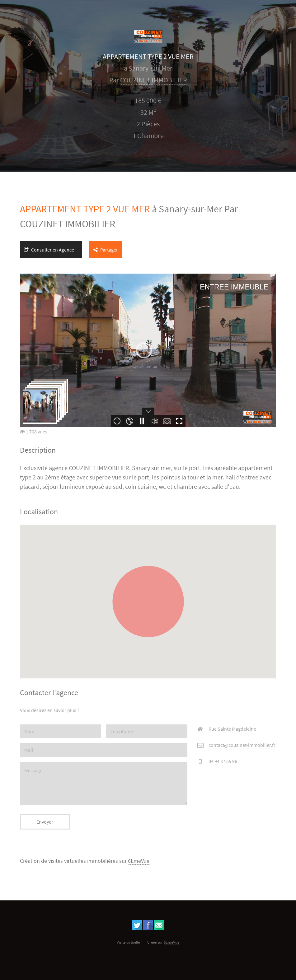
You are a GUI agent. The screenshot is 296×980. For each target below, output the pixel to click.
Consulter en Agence (49, 250)
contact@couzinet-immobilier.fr (242, 745)
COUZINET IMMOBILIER (154, 80)
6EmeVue (139, 861)
